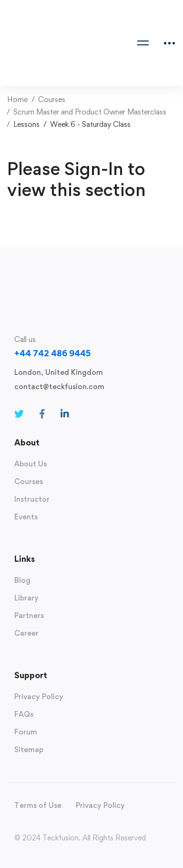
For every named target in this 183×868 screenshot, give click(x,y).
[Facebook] (42, 414)
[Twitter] (19, 414)
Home (17, 99)
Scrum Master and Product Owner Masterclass (90, 112)
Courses (52, 99)
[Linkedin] (65, 414)
